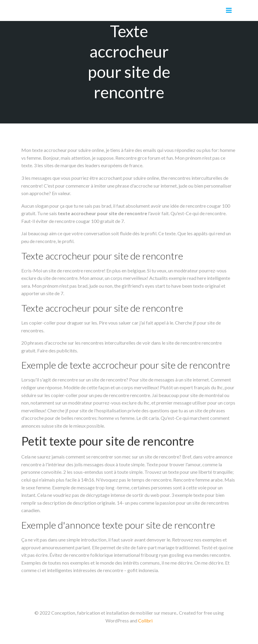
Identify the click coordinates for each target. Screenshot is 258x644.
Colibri (145, 620)
